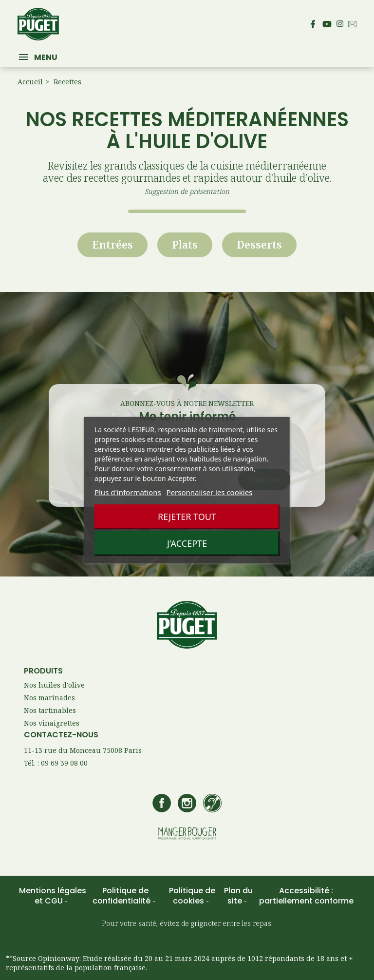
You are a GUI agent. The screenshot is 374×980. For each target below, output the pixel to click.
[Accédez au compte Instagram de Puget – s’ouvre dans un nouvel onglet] (340, 24)
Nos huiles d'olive (54, 685)
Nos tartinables (50, 710)
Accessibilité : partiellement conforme (306, 896)
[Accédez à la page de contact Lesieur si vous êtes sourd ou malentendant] (212, 804)
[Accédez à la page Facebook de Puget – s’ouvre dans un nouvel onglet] (313, 24)
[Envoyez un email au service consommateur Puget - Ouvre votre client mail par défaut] (352, 24)
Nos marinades (49, 698)
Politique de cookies (192, 896)
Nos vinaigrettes (52, 723)
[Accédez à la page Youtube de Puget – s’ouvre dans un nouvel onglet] (327, 24)
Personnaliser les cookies (210, 492)
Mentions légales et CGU (53, 896)
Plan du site (238, 896)
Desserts (259, 245)
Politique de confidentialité (122, 896)
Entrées (112, 245)
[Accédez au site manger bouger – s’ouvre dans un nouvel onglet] (187, 834)
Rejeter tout (187, 517)
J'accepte (187, 543)
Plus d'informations (128, 492)
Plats (185, 245)
